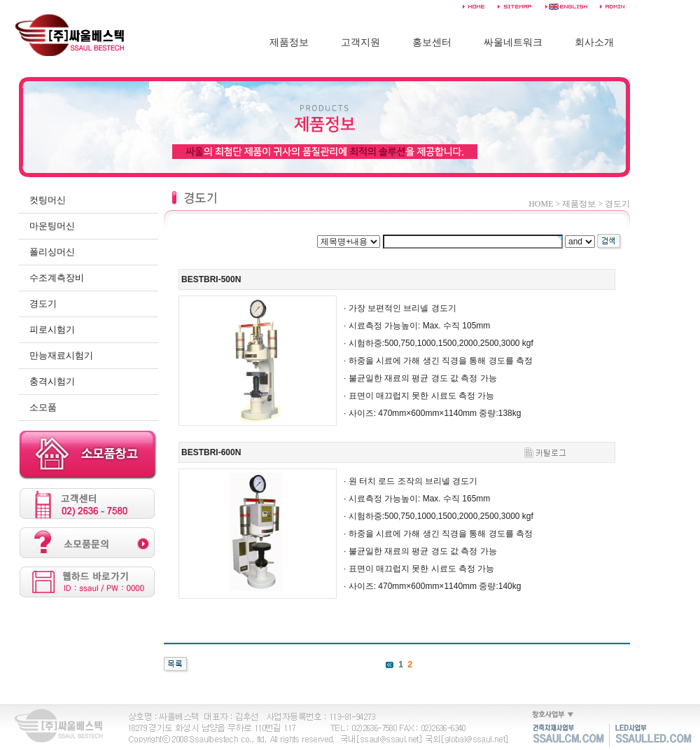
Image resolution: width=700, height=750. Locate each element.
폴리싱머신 (52, 252)
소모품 (43, 407)
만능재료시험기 (61, 355)
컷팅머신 (48, 200)
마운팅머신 (52, 226)
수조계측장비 (57, 278)
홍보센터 (432, 42)
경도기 (43, 304)
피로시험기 (52, 329)
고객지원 (360, 42)
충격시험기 (52, 381)
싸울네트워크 (513, 42)
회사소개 (594, 42)
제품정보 (289, 42)
